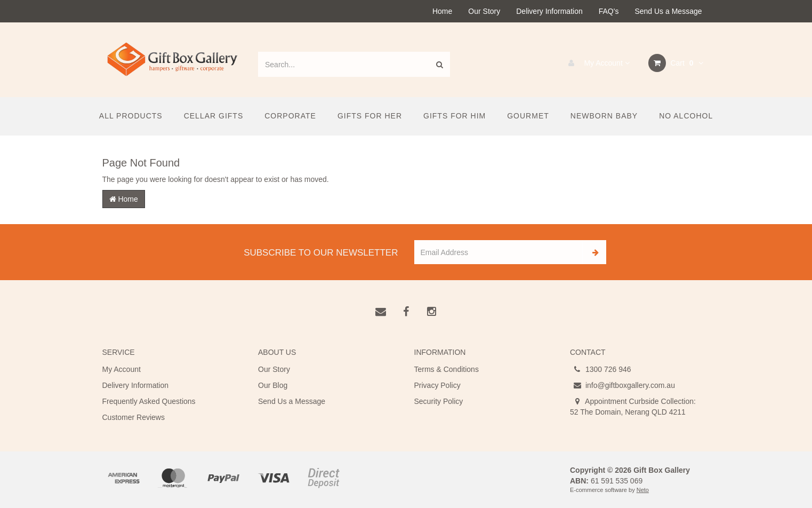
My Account (596, 63)
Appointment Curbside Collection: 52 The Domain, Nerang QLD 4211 (633, 406)
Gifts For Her (370, 116)
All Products (131, 116)
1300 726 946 (601, 369)
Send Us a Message (668, 11)
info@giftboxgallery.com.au (622, 385)
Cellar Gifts (214, 116)
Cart (676, 63)
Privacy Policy (437, 385)
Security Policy (439, 401)
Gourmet (528, 116)
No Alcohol (686, 116)
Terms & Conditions (447, 369)
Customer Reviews (134, 417)
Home (442, 11)
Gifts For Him (455, 116)
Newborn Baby (604, 116)
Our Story (484, 11)
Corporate (290, 116)
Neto (643, 490)
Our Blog (273, 385)
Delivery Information (549, 11)
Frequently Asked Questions (149, 401)
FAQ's (609, 11)
